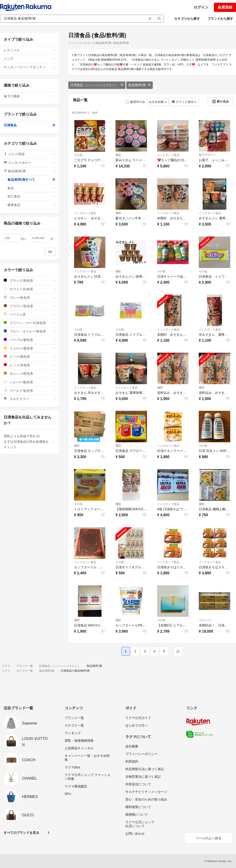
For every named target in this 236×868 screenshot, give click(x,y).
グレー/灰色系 (30, 297)
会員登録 (225, 7)
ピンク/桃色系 (30, 356)
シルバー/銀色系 (30, 382)
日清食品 (30, 125)
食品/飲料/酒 (140, 85)
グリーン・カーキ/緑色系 (30, 323)
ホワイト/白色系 (30, 289)
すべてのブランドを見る (21, 833)
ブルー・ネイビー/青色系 (30, 331)
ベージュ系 (30, 314)
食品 (31, 188)
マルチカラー (30, 399)
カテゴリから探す (187, 19)
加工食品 (31, 196)
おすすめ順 (158, 102)
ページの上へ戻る (208, 838)
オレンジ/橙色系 (30, 373)
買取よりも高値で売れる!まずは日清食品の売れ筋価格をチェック (30, 442)
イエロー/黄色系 (30, 348)
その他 (78, 155)
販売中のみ (135, 102)
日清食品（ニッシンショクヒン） (97, 85)
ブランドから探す (220, 19)
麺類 (118, 155)
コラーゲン (206, 620)
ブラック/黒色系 (30, 280)
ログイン (201, 7)
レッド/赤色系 (30, 365)
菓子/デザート (207, 155)
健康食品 (31, 205)
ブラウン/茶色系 (30, 306)
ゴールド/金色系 (30, 390)
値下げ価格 (30, 96)
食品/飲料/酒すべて (31, 180)
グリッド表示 (184, 102)
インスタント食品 (168, 155)
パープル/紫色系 (30, 340)
